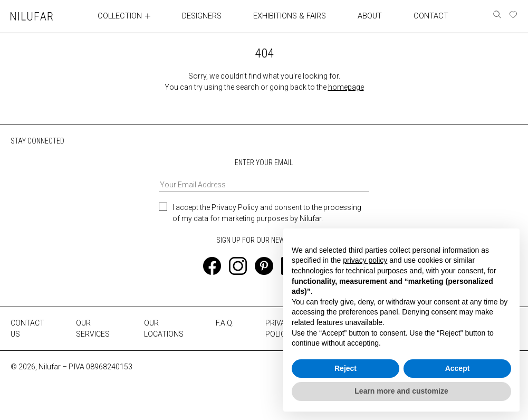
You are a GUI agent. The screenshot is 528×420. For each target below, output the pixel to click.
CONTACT (430, 16)
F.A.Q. (225, 323)
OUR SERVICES (93, 328)
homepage (346, 87)
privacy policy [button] (365, 260)
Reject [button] (345, 368)
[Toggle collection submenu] (149, 16)
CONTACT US (27, 328)
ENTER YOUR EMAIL (264, 174)
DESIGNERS (203, 16)
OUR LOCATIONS (164, 328)
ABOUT (370, 16)
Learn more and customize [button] (401, 391)
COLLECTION (121, 16)
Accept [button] (458, 368)
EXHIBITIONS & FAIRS (290, 16)
